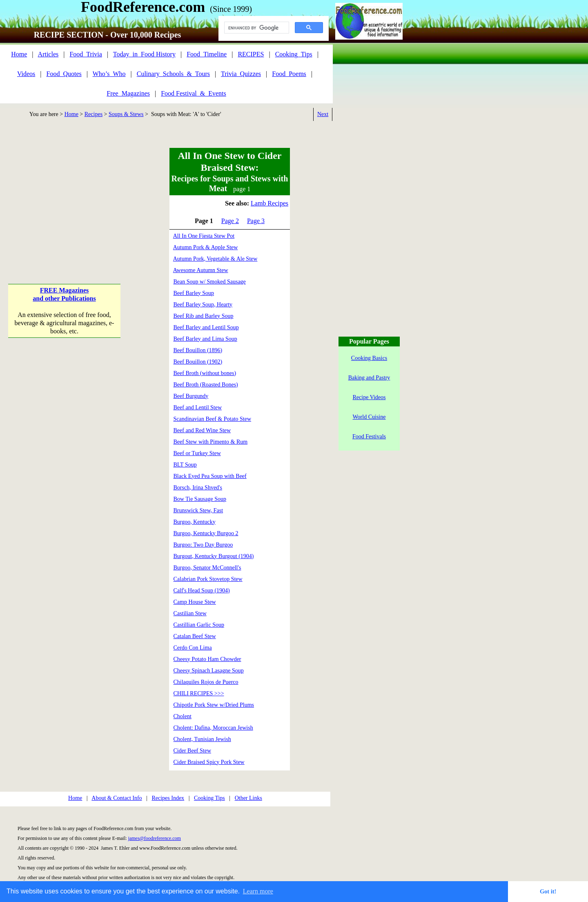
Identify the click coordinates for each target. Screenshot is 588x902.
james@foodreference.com (155, 838)
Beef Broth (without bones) (205, 373)
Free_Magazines (128, 93)
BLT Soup (185, 465)
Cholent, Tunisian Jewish (202, 739)
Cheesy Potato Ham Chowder (207, 659)
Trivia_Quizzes (241, 74)
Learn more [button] (258, 891)
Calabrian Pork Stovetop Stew (208, 579)
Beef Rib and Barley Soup (204, 316)
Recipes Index (168, 798)
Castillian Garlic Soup (199, 625)
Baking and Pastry (369, 378)
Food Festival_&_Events (194, 93)
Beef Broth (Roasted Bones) (206, 385)
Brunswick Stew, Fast (198, 510)
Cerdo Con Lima (193, 648)
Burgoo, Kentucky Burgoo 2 (206, 533)
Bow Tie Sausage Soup (200, 499)
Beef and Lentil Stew (198, 407)
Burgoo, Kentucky (195, 522)
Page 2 (230, 221)
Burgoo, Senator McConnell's (207, 568)
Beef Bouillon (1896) (198, 350)
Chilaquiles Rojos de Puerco (206, 682)
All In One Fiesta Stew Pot (204, 236)
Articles (48, 54)
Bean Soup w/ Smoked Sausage (210, 282)
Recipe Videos (369, 397)
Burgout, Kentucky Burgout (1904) (214, 556)
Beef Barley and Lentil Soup (206, 327)
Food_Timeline (207, 54)
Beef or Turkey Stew (197, 453)
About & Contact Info (117, 798)
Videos (26, 74)
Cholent (183, 716)
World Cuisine (369, 417)
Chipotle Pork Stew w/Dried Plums (214, 705)
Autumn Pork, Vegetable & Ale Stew (215, 259)
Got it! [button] (548, 891)
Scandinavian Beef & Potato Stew (213, 419)
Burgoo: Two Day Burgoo (203, 545)
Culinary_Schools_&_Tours (173, 74)
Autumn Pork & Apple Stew (206, 247)
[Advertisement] (64, 200)
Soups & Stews (126, 114)
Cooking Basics (369, 358)
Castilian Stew (190, 613)
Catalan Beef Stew (195, 636)
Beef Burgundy (191, 396)
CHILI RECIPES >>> (199, 693)
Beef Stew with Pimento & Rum (211, 442)
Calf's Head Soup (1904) (202, 591)
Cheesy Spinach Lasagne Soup (209, 671)
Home (19, 54)
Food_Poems (289, 74)
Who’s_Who (109, 74)
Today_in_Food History (144, 54)
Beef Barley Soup (194, 293)
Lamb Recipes (269, 203)
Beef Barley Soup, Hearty (203, 305)
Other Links (248, 798)
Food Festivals (369, 436)
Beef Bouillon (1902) (198, 362)
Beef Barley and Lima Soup (205, 339)
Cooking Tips (209, 798)
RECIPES (251, 54)
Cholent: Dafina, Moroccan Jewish (213, 728)
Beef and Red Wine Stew (202, 430)
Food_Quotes (64, 74)
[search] (256, 28)
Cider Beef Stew (193, 751)
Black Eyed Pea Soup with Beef (210, 476)
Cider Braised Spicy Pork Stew (209, 762)
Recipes (94, 114)
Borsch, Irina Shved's (198, 488)
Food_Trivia (86, 54)
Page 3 (256, 221)
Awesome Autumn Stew (201, 270)
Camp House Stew (195, 602)
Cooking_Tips (294, 54)
